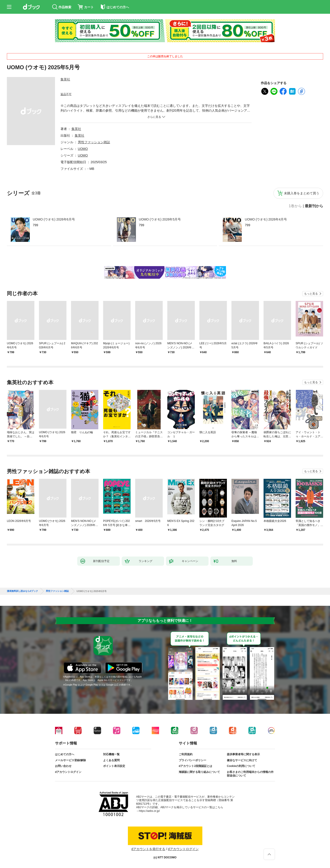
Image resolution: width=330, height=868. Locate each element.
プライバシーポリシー (192, 760)
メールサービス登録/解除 (70, 760)
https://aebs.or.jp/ (149, 811)
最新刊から (314, 206)
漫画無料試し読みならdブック (22, 591)
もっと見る (311, 294)
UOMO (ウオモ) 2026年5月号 (160, 219)
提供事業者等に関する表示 (243, 754)
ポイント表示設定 (114, 766)
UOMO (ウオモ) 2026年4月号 (266, 219)
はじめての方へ (65, 754)
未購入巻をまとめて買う (302, 193)
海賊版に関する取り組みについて (199, 772)
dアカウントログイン (68, 772)
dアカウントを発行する (148, 849)
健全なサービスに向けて (242, 760)
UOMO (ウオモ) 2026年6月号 (54, 219)
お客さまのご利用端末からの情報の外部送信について (250, 774)
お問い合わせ (63, 766)
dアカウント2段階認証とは (195, 766)
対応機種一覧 (111, 754)
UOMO (83, 149)
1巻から (295, 206)
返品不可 (66, 94)
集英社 (65, 79)
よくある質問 (111, 760)
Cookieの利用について (241, 766)
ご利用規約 (186, 754)
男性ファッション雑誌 (94, 142)
